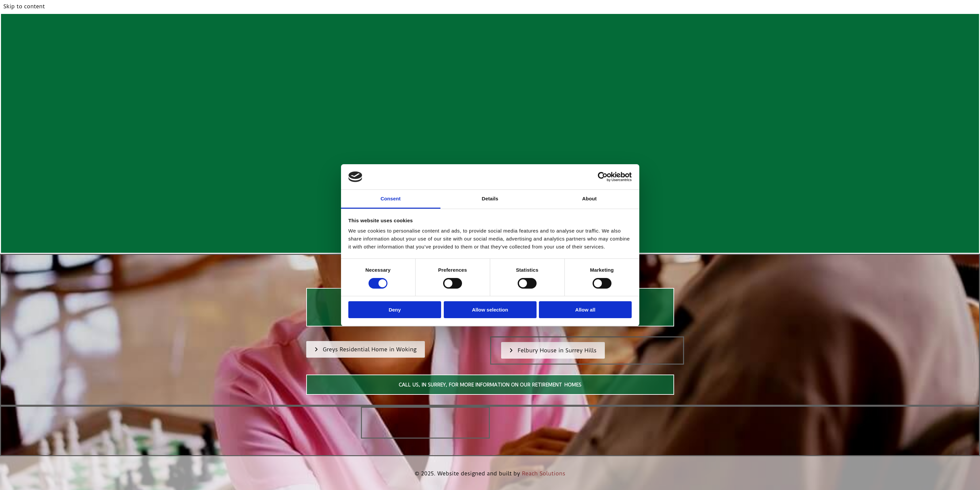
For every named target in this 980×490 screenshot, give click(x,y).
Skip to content (24, 6)
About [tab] (590, 199)
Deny (395, 310)
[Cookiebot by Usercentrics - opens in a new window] (603, 177)
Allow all (585, 310)
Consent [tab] (391, 199)
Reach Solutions (544, 473)
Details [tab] (490, 199)
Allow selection (490, 310)
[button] (366, 349)
